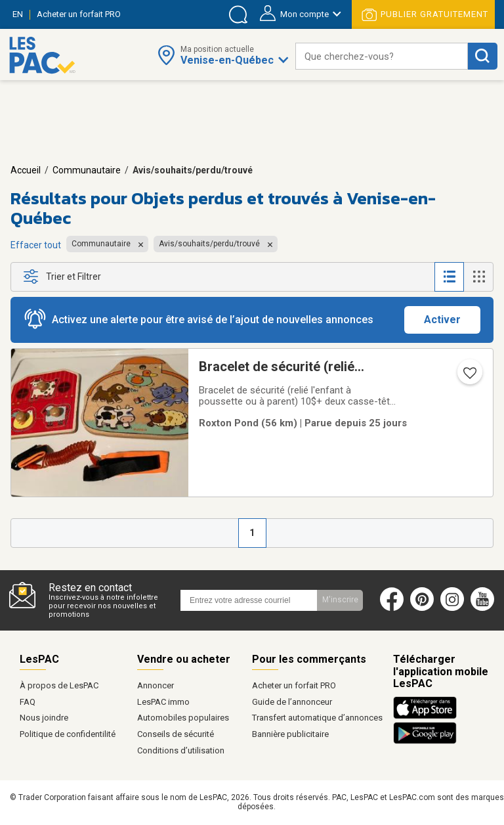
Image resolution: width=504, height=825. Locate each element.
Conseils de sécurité (176, 734)
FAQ (28, 702)
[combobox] (382, 56)
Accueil (26, 170)
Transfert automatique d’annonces (317, 718)
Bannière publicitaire (290, 734)
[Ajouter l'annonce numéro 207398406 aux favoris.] (469, 377)
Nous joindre (44, 718)
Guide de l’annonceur (292, 702)
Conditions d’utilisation (181, 750)
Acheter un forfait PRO (294, 685)
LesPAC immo (163, 702)
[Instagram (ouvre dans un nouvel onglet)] (452, 608)
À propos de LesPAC (59, 685)
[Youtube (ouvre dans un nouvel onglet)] (485, 608)
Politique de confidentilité (68, 734)
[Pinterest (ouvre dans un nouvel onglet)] (422, 608)
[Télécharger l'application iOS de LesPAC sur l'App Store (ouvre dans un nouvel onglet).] (428, 717)
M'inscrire (340, 600)
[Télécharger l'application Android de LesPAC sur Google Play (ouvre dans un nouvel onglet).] (425, 742)
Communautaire (87, 170)
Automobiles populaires (183, 718)
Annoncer (156, 685)
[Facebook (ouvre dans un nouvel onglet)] (392, 608)
